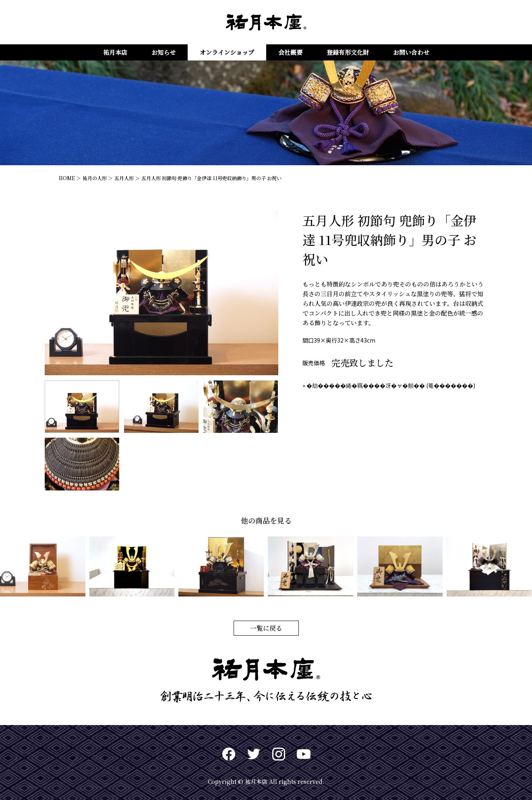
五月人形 (124, 178)
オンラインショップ (227, 52)
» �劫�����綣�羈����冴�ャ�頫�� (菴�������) (389, 385)
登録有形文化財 (348, 52)
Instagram (279, 754)
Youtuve (304, 754)
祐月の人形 (95, 178)
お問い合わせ (411, 52)
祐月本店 (115, 52)
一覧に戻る (266, 628)
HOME (67, 178)
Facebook (229, 754)
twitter (254, 754)
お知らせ (164, 52)
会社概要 (290, 52)
